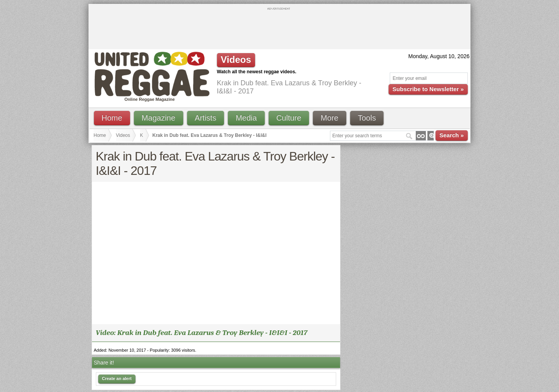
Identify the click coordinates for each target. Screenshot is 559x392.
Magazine (159, 118)
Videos (123, 135)
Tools (367, 118)
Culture (289, 118)
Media (246, 118)
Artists (206, 118)
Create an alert (117, 378)
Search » (452, 135)
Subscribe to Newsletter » (428, 89)
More (330, 118)
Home (112, 118)
